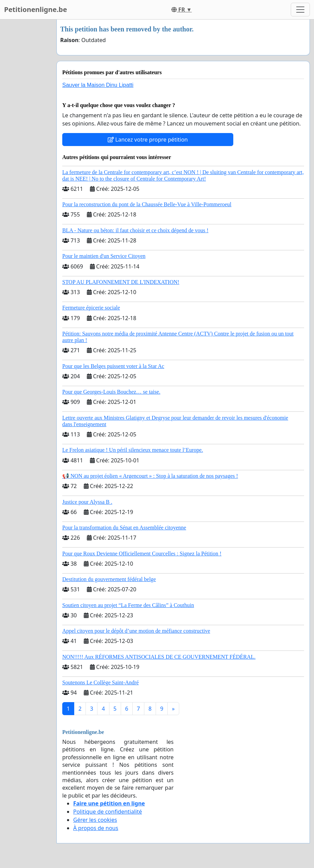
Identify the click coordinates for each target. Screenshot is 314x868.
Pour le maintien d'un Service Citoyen (104, 256)
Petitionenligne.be (36, 9)
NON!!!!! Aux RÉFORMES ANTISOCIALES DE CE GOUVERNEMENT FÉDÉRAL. (159, 657)
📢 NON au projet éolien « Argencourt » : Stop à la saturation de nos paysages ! (150, 476)
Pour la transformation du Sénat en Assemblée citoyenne (124, 528)
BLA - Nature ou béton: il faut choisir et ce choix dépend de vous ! (135, 230)
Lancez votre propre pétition (148, 140)
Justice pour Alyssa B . (87, 502)
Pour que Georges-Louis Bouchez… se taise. (111, 392)
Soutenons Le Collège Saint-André (101, 682)
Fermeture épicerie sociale (91, 308)
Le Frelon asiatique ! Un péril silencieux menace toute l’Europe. (133, 450)
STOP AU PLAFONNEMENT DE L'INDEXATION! (121, 282)
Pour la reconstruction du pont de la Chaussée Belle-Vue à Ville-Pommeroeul (147, 204)
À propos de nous (96, 828)
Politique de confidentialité (108, 812)
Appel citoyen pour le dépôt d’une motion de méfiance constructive (136, 631)
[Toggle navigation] (300, 10)
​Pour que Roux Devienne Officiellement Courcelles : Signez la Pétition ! (142, 554)
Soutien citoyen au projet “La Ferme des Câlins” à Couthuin (128, 605)
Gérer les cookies (95, 820)
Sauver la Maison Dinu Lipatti (98, 85)
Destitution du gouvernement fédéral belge (109, 579)
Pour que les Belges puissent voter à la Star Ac (113, 366)
